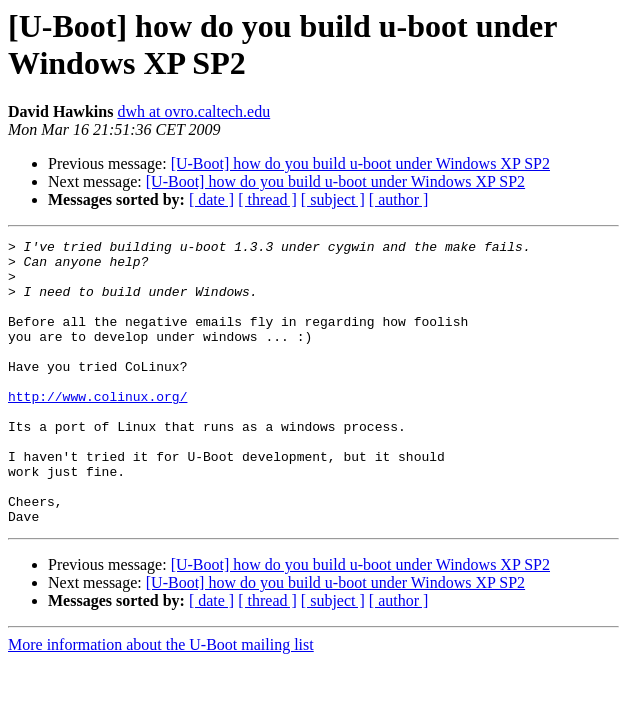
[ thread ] (267, 199)
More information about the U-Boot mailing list (161, 701)
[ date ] (211, 199)
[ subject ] (333, 199)
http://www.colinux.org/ (97, 429)
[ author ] (399, 199)
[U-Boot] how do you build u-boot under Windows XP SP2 (360, 163)
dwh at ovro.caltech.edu (193, 111)
